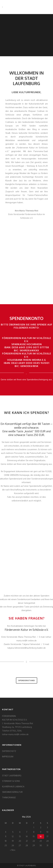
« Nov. (13, 850)
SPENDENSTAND (27, 680)
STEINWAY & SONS (11, 781)
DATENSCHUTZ (9, 751)
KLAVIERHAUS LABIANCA (13, 787)
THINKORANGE (9, 797)
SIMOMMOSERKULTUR (12, 792)
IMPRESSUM (8, 757)
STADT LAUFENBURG (12, 776)
